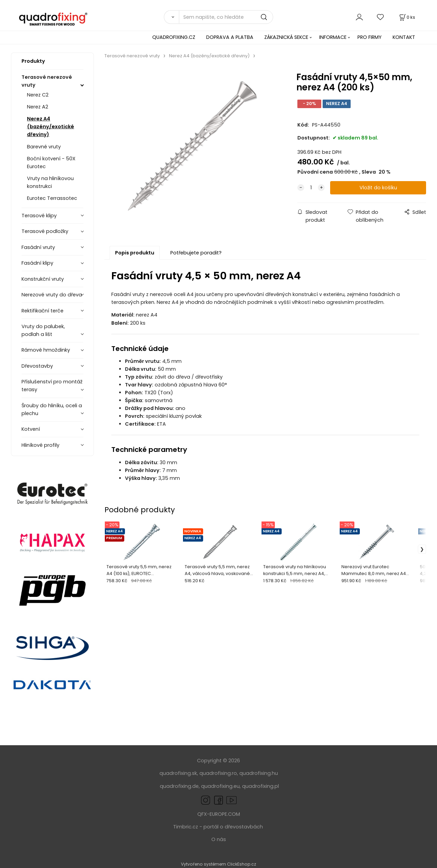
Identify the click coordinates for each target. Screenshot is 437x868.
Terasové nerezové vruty (47, 81)
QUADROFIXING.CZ (174, 37)
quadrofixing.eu (220, 786)
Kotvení (31, 429)
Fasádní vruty (38, 247)
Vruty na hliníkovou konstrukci (50, 182)
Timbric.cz (186, 827)
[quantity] (311, 188)
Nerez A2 (38, 107)
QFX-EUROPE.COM (219, 814)
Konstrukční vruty (43, 279)
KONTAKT (404, 37)
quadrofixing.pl (260, 786)
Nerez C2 (38, 95)
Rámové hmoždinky (46, 350)
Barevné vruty (44, 147)
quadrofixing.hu (259, 773)
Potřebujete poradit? (196, 253)
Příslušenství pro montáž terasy (52, 386)
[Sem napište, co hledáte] (226, 17)
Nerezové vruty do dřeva (52, 295)
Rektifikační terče (43, 311)
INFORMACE (333, 37)
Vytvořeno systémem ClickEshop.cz (218, 864)
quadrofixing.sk (178, 773)
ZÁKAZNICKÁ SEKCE (286, 37)
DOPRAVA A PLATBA (230, 37)
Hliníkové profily (40, 445)
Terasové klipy (39, 216)
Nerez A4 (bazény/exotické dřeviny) (51, 127)
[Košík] (407, 17)
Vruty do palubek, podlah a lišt (43, 330)
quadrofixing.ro (218, 773)
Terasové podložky (45, 231)
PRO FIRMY (370, 37)
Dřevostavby (37, 366)
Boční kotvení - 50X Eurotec (51, 163)
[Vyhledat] (171, 17)
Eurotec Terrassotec (52, 198)
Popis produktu (135, 253)
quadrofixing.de (179, 786)
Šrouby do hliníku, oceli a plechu (52, 409)
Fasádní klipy (37, 263)
